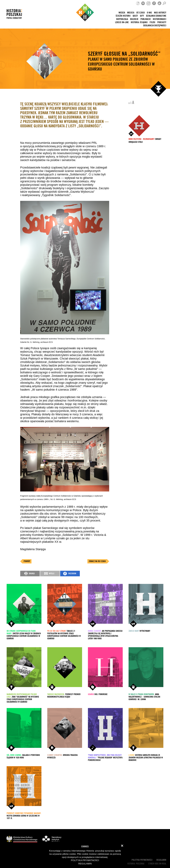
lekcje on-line (122, 22)
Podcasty (162, 22)
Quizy (135, 16)
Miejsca (131, 13)
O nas (149, 13)
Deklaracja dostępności (155, 26)
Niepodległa (122, 19)
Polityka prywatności (142, 860)
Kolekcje (134, 19)
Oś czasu (141, 13)
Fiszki (152, 22)
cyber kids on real (157, 864)
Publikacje (146, 19)
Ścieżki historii (123, 16)
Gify (142, 16)
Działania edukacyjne (156, 16)
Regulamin (161, 860)
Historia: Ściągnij (139, 22)
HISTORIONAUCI (160, 19)
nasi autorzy (160, 13)
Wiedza (122, 13)
